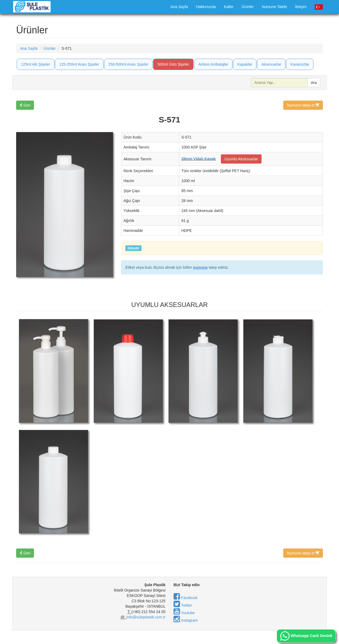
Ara (314, 83)
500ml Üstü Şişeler (173, 64)
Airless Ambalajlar (213, 64)
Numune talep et (303, 105)
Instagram (186, 620)
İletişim (301, 7)
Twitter (183, 605)
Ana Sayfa (179, 7)
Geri (25, 105)
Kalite (229, 7)
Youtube (184, 613)
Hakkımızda (206, 7)
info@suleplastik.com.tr (146, 617)
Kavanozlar (300, 64)
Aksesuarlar (271, 64)
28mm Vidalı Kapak (198, 158)
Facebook (186, 598)
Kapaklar (245, 64)
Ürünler (248, 7)
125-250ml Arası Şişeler (79, 64)
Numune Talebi (274, 7)
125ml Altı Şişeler (36, 64)
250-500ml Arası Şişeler (128, 64)
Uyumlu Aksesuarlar (241, 159)
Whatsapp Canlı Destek (306, 636)
